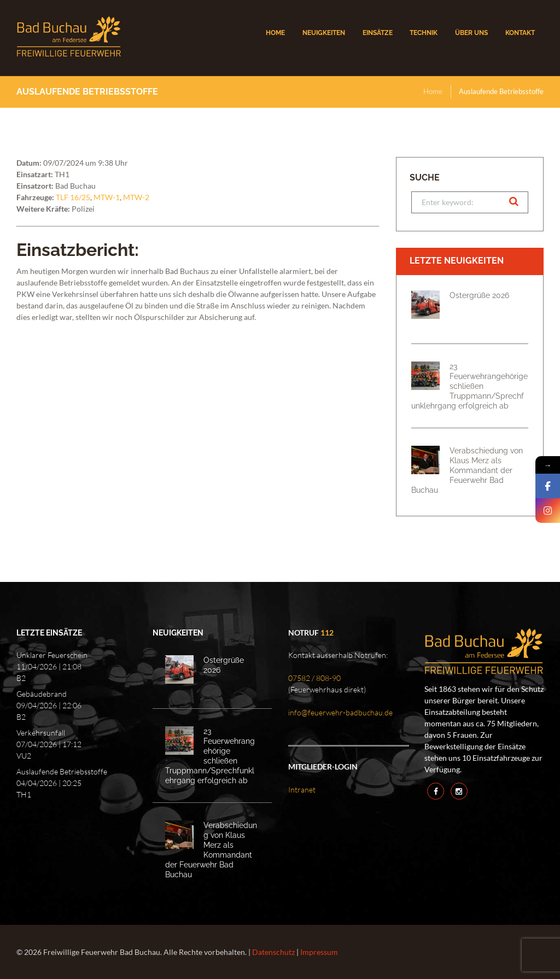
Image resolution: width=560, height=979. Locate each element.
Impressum (319, 952)
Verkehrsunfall (41, 733)
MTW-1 (107, 197)
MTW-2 (136, 197)
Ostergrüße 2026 (479, 295)
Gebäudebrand (42, 694)
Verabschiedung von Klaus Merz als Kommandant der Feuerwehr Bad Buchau (467, 470)
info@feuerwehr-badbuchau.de (340, 712)
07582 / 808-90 (314, 678)
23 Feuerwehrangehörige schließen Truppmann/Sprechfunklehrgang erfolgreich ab (469, 386)
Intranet (302, 789)
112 (327, 633)
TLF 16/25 (73, 197)
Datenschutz (273, 952)
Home (433, 91)
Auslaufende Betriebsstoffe (62, 771)
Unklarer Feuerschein (52, 655)
